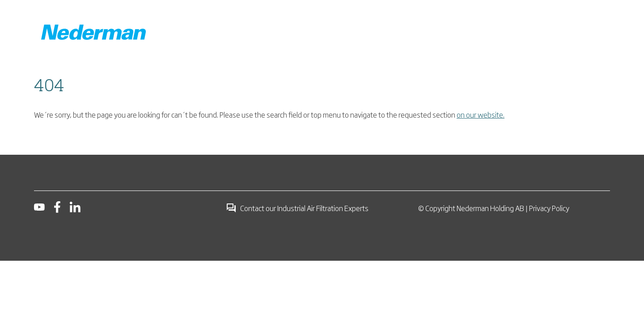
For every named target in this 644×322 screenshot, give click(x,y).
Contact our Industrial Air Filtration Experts (297, 208)
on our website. (481, 114)
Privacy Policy (549, 208)
